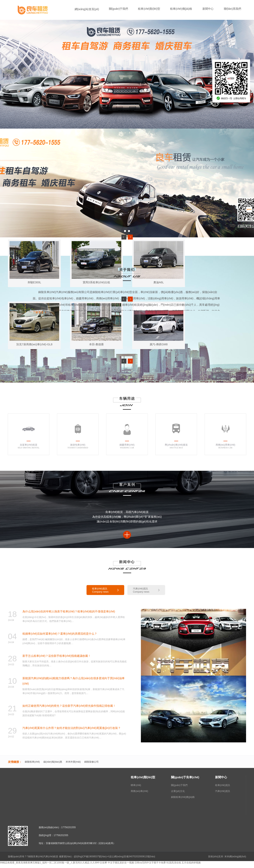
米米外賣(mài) (73, 762)
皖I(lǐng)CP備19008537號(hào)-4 (91, 857)
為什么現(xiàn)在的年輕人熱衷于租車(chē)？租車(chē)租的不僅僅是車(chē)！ (69, 611)
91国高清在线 (174, 863)
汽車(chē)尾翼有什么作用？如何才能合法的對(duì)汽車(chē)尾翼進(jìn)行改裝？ (72, 728)
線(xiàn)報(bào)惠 (53, 762)
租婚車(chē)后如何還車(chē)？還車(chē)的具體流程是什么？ (60, 634)
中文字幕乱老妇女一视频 (121, 863)
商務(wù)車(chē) (139, 791)
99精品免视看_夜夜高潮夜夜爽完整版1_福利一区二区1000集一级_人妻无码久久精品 (45, 863)
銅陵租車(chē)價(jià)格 (183, 797)
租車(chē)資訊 (223, 785)
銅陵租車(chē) (32, 762)
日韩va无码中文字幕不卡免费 (150, 863)
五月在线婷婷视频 (191, 863)
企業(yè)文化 (178, 791)
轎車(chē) (136, 785)
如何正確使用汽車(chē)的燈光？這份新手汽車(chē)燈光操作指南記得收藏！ (69, 706)
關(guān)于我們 (179, 785)
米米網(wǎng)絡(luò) (235, 857)
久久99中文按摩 (99, 863)
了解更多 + (39, 312)
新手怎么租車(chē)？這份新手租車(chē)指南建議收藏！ (57, 656)
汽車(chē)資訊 (223, 791)
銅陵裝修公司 (91, 762)
